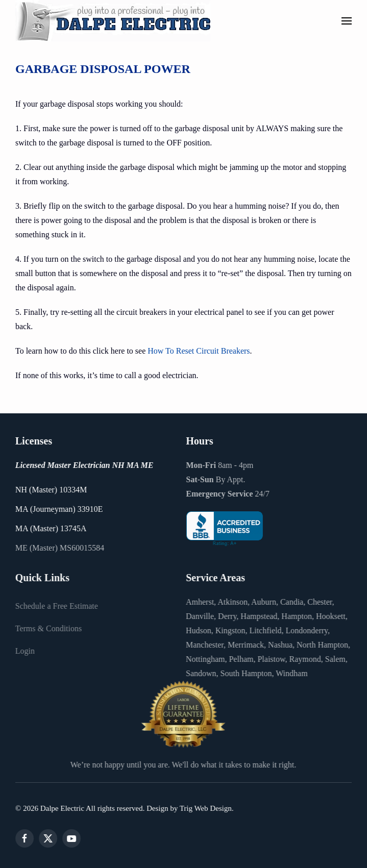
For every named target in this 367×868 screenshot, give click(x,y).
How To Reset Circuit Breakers (199, 351)
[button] (347, 21)
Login (24, 651)
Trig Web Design (205, 808)
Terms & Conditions (47, 628)
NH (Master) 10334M (50, 490)
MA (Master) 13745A (50, 528)
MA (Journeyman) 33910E (58, 509)
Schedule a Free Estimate (56, 606)
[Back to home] (113, 21)
